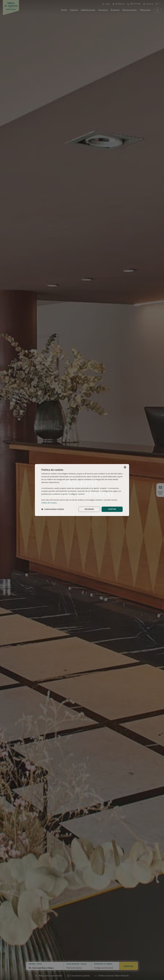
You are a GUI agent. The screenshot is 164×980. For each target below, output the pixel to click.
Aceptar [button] (112, 509)
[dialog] (82, 490)
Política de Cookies (49, 503)
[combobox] (125, 467)
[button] (53, 509)
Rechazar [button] (89, 509)
